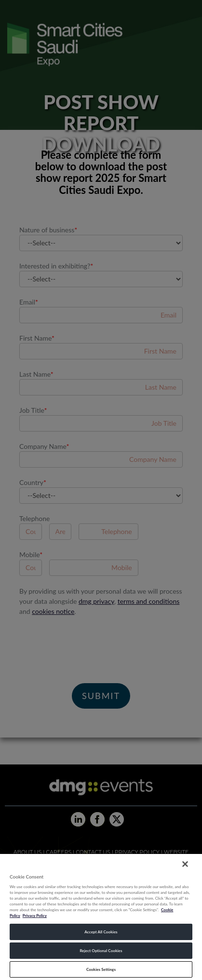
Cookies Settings (101, 969)
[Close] (185, 864)
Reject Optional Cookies (101, 951)
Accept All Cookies (101, 932)
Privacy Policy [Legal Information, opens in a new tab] (35, 916)
